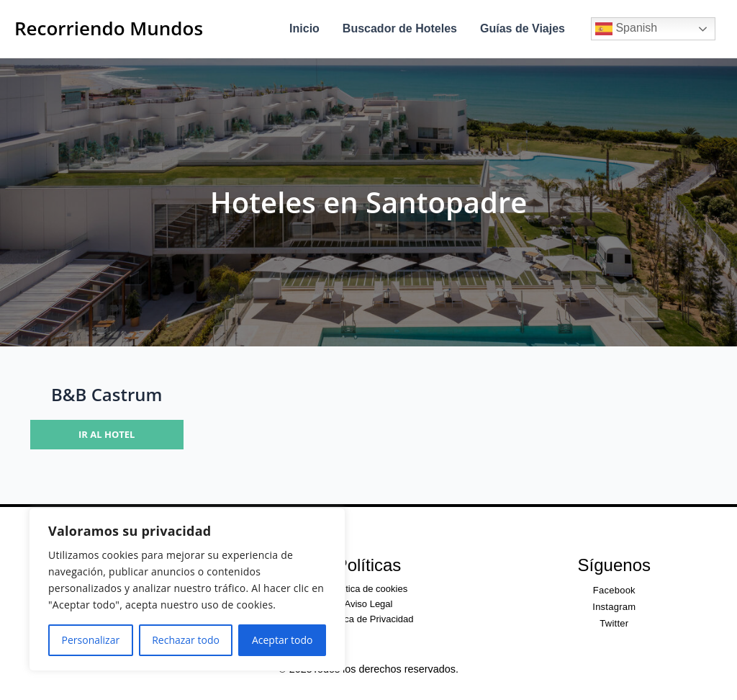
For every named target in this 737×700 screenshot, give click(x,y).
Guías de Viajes (523, 28)
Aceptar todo (282, 640)
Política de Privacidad (368, 619)
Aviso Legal (368, 604)
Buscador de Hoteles (400, 28)
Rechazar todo (186, 640)
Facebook (614, 590)
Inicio (304, 28)
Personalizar (91, 640)
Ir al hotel (107, 434)
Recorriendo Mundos (109, 28)
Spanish (626, 29)
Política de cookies (368, 589)
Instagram (614, 607)
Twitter (614, 623)
